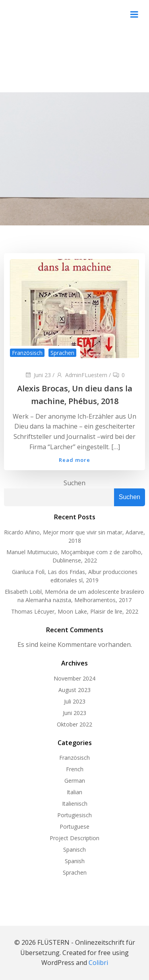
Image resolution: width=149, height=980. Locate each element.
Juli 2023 (75, 701)
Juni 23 (38, 375)
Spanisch (74, 849)
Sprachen (62, 353)
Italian (74, 792)
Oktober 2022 (74, 724)
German (75, 781)
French (75, 769)
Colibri (98, 963)
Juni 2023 (74, 713)
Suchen (74, 483)
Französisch (27, 353)
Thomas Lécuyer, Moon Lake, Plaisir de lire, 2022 (75, 611)
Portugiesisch (74, 815)
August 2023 (74, 690)
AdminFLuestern (82, 375)
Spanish (75, 861)
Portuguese (74, 827)
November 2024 (74, 678)
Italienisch (75, 804)
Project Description (74, 838)
